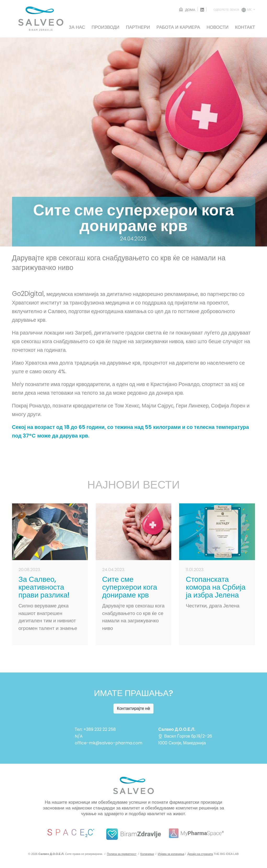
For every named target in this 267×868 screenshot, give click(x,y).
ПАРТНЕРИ (138, 27)
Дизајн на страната (200, 854)
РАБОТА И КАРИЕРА (178, 27)
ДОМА (187, 10)
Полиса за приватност (122, 854)
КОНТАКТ (245, 27)
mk (233, 10)
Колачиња (147, 854)
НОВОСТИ (218, 27)
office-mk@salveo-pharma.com (109, 743)
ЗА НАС (77, 27)
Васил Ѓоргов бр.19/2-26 (185, 736)
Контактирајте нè (133, 708)
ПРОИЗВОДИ (105, 27)
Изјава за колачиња (171, 854)
